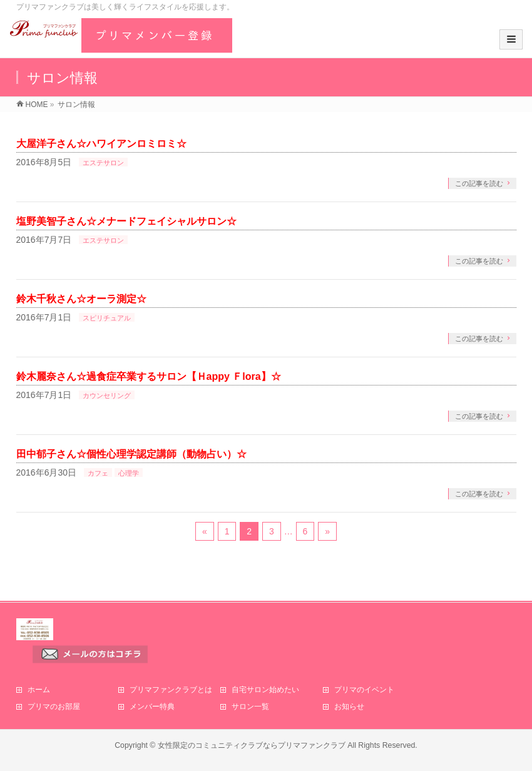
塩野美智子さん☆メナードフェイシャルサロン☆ (126, 221)
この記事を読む (479, 183)
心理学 (129, 473)
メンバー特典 (152, 707)
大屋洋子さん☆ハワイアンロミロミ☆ (101, 144)
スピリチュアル (107, 318)
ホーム (39, 690)
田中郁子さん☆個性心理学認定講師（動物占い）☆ (131, 454)
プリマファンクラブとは (171, 690)
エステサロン (103, 163)
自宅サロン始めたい (265, 690)
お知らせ (349, 707)
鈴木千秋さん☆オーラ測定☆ (81, 299)
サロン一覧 (250, 707)
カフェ (98, 473)
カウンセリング (107, 396)
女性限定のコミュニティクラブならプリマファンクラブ (252, 745)
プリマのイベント (364, 690)
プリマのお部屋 (54, 707)
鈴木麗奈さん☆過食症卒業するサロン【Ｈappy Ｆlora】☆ (149, 376)
